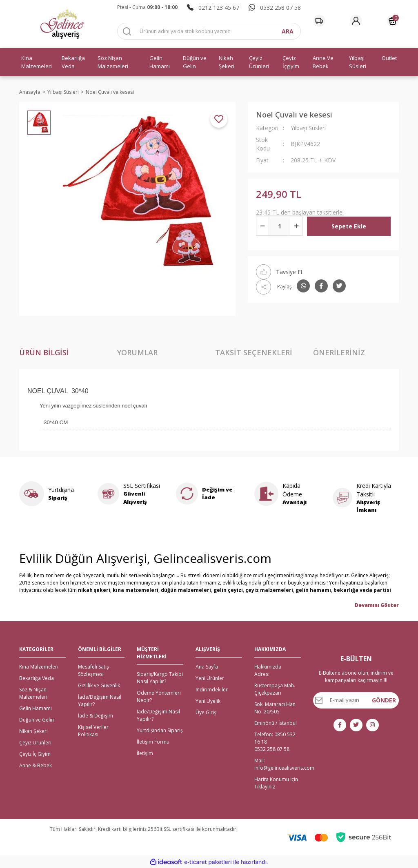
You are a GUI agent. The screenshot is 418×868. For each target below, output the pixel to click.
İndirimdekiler (212, 690)
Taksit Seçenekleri (254, 352)
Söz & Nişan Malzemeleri (33, 693)
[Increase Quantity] (296, 226)
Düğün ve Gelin (37, 720)
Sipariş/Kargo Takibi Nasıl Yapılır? (160, 678)
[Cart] (393, 21)
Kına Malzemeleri (39, 667)
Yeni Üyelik (208, 701)
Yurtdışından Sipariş (160, 730)
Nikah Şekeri (33, 731)
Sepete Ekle (349, 226)
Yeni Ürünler (210, 678)
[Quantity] (279, 226)
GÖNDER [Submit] (384, 700)
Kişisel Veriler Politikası (93, 731)
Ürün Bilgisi (44, 352)
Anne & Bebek (36, 765)
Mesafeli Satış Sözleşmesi (93, 670)
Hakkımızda (268, 667)
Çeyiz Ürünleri (35, 743)
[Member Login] (356, 21)
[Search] (209, 31)
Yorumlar (137, 352)
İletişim (145, 753)
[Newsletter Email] (356, 700)
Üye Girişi (207, 712)
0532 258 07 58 (272, 749)
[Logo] (62, 24)
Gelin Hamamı (36, 708)
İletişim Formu (153, 742)
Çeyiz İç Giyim (35, 754)
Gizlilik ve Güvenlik (99, 685)
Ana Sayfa (207, 667)
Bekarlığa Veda (37, 678)
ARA (288, 31)
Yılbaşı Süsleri (308, 128)
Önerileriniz (339, 352)
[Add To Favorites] (219, 119)
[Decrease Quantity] (262, 226)
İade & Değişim (96, 716)
